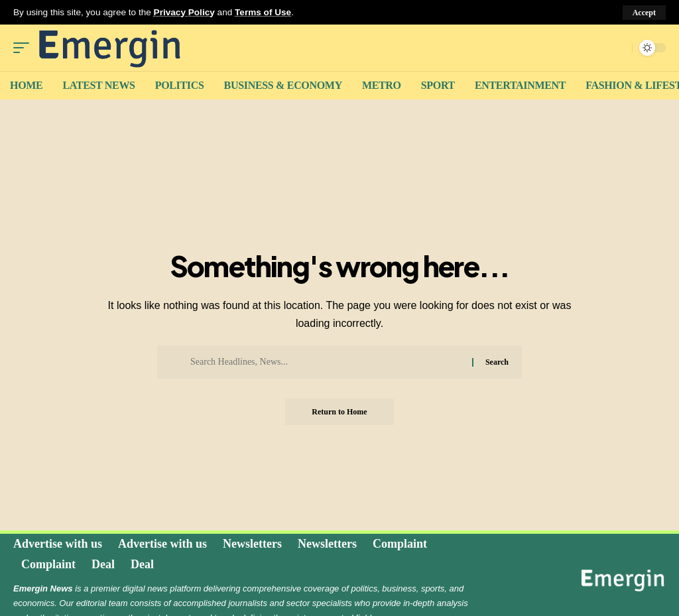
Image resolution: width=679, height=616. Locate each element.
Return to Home (339, 412)
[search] (619, 48)
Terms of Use (263, 12)
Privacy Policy (184, 12)
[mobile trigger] (25, 48)
